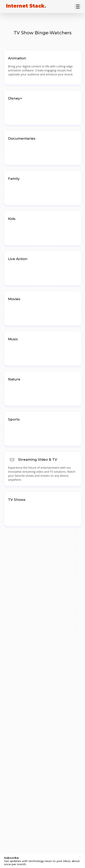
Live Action (18, 259)
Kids (12, 219)
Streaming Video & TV (38, 459)
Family (14, 179)
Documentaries (22, 138)
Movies (14, 299)
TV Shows (17, 500)
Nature (14, 379)
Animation (17, 58)
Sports (14, 419)
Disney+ (15, 98)
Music (13, 339)
